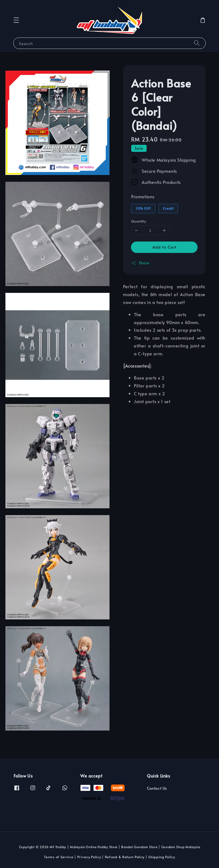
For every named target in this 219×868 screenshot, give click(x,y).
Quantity (139, 221)
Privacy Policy (89, 857)
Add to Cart (164, 247)
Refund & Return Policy (125, 857)
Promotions (143, 196)
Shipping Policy (162, 857)
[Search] (197, 43)
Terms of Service (59, 857)
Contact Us (157, 788)
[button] (16, 20)
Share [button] (140, 263)
